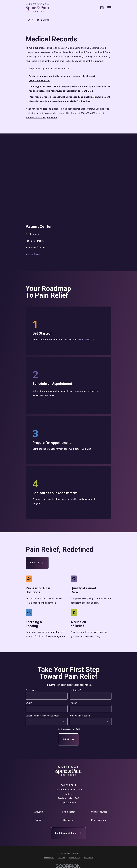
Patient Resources (99, 812)
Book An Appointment (69, 833)
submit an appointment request (66, 391)
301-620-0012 (69, 785)
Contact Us (68, 820)
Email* (29, 703)
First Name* (31, 690)
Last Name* (75, 690)
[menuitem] (69, 234)
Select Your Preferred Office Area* (42, 716)
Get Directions (69, 803)
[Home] (37, 8)
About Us (37, 563)
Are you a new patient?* (81, 716)
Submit (69, 740)
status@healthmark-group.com (41, 118)
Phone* (73, 703)
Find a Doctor (86, 340)
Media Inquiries (98, 820)
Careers (39, 820)
